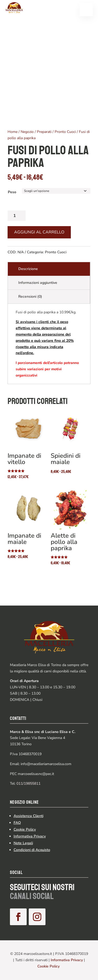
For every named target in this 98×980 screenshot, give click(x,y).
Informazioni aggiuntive (38, 283)
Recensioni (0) (30, 297)
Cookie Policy (25, 829)
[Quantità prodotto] (17, 216)
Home (13, 132)
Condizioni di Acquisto (32, 850)
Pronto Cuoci (65, 132)
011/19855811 (28, 784)
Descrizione (28, 269)
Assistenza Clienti (28, 816)
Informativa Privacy (30, 836)
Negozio (27, 132)
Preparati (44, 132)
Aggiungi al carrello (39, 232)
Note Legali (23, 843)
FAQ (17, 823)
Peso (12, 192)
